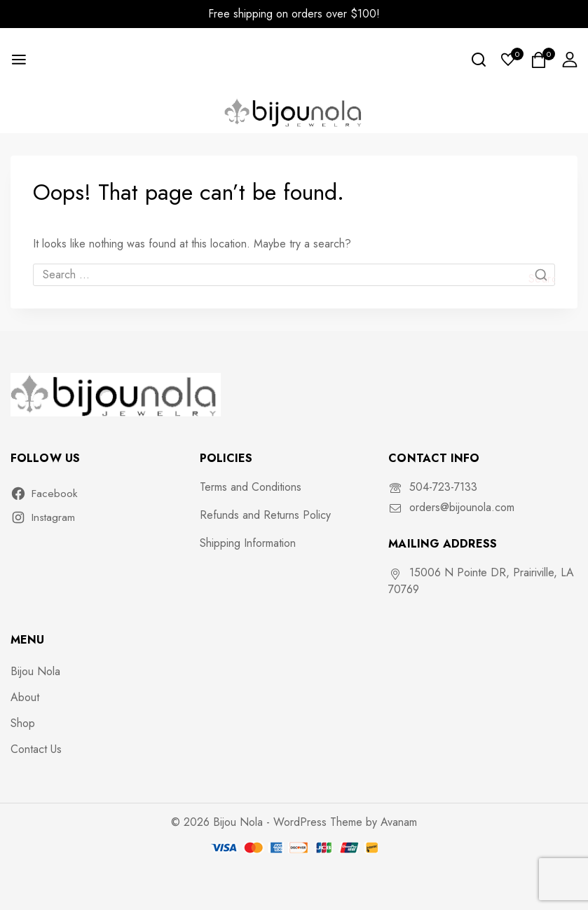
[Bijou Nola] (294, 112)
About (25, 697)
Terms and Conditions (251, 487)
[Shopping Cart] (539, 60)
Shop (23, 723)
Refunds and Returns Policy (265, 515)
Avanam (399, 822)
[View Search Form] (479, 60)
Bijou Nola (35, 671)
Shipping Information (248, 543)
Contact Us (36, 749)
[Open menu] (19, 60)
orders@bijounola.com (462, 507)
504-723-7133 (443, 487)
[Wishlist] (509, 60)
